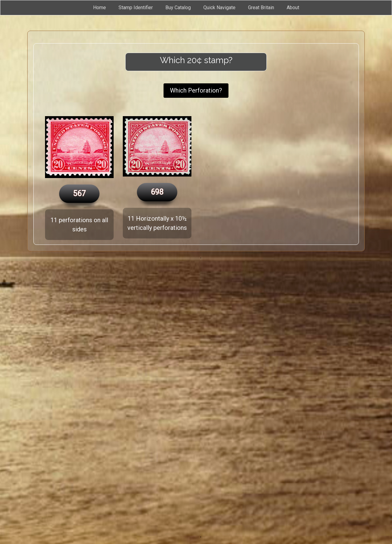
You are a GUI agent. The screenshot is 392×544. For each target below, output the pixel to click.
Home (100, 8)
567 (79, 194)
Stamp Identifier (136, 8)
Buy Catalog (178, 8)
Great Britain (261, 8)
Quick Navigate (219, 8)
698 (157, 192)
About (293, 8)
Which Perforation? (196, 90)
